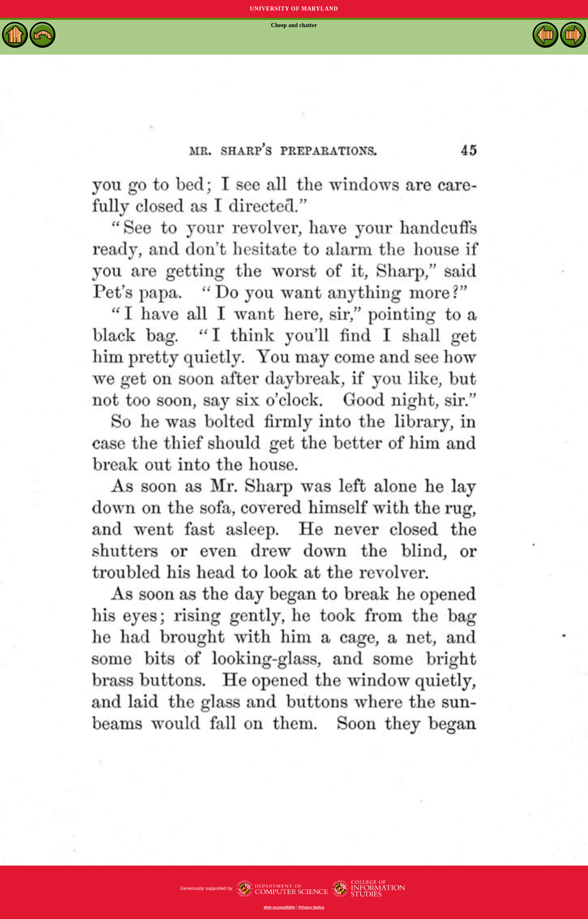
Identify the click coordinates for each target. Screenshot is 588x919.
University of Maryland (294, 9)
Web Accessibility (280, 907)
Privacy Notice (312, 907)
